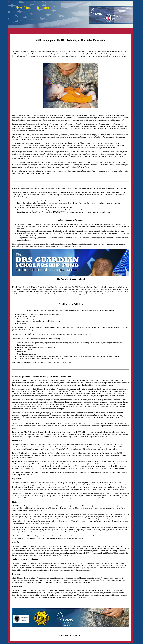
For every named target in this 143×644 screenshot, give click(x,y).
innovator (76, 152)
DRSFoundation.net (31, 8)
